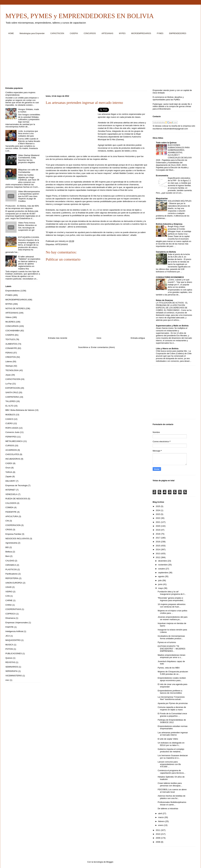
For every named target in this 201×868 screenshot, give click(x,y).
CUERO (9, 423)
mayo (161, 588)
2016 (158, 542)
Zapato (9, 476)
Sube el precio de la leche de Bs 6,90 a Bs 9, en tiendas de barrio (179, 257)
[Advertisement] (98, 62)
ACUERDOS (11, 450)
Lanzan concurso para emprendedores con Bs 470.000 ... (169, 764)
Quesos (9, 658)
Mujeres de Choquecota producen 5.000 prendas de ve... (173, 673)
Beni (7, 556)
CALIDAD (10, 561)
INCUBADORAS (13, 459)
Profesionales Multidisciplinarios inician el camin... (172, 803)
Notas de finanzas (165, 300)
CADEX (9, 463)
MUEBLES (10, 415)
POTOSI (9, 649)
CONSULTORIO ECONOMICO (170, 277)
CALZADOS (11, 503)
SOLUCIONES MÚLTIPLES (180, 201)
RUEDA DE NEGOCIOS (16, 499)
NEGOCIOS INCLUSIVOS (17, 539)
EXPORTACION (13, 388)
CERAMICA (11, 565)
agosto (162, 576)
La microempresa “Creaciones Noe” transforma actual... (171, 698)
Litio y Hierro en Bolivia (167, 349)
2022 (158, 518)
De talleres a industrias (168, 809)
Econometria (162, 176)
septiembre (163, 573)
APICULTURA (12, 516)
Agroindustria (11, 543)
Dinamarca (10, 618)
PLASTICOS (11, 569)
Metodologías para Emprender (32, 33)
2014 (158, 550)
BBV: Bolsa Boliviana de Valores (20, 410)
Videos (9, 317)
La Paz (9, 384)
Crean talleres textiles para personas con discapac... (170, 784)
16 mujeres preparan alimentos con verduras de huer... (171, 606)
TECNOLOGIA (12, 370)
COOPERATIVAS (13, 609)
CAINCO (9, 419)
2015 (158, 546)
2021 (158, 522)
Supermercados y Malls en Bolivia (172, 326)
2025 (158, 506)
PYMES (160, 33)
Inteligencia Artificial (14, 631)
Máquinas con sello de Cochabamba (28, 171)
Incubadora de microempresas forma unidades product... (171, 637)
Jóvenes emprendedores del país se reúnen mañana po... (172, 618)
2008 (158, 842)
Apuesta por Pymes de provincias (173, 703)
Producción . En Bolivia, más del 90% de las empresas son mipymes (22, 207)
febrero (162, 821)
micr (7, 680)
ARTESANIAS (107, 33)
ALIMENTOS (11, 344)
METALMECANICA (14, 441)
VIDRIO (9, 592)
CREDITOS (11, 357)
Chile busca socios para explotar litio (172, 351)
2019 (158, 530)
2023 (158, 514)
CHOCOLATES (12, 454)
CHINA (9, 605)
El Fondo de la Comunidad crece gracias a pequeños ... (172, 715)
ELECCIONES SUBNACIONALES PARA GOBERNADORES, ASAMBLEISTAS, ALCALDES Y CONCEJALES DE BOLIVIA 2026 (174, 153)
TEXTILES (10, 339)
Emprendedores (13, 291)
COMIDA (9, 507)
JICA (8, 636)
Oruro (8, 468)
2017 (158, 538)
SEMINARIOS (12, 667)
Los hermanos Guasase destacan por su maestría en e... (173, 757)
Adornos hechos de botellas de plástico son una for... (171, 797)
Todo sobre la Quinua (166, 143)
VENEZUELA (11, 494)
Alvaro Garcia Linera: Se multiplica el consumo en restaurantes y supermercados (172, 331)
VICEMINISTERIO (14, 676)
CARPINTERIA (12, 397)
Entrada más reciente (58, 338)
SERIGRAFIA (12, 671)
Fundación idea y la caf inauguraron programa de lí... (172, 593)
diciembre (163, 561)
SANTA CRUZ (12, 392)
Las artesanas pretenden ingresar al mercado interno (173, 734)
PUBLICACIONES (14, 653)
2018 (158, 534)
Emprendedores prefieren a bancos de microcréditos (170, 692)
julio (160, 580)
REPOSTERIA (12, 578)
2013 (158, 554)
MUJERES (10, 322)
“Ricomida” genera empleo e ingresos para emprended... (171, 599)
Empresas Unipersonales (17, 623)
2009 (158, 838)
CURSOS (10, 446)
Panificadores (12, 574)
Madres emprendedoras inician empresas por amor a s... (171, 656)
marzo (161, 817)
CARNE (9, 600)
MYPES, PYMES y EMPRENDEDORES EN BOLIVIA (80, 16)
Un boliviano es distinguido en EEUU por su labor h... (171, 744)
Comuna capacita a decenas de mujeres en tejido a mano (172, 708)
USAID (9, 587)
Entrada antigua (138, 338)
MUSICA (9, 645)
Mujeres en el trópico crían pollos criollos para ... (172, 612)
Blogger (110, 862)
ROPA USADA (12, 428)
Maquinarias (162, 198)
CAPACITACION (57, 33)
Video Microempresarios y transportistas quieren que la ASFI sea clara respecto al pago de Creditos (29, 196)
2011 (158, 830)
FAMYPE (10, 627)
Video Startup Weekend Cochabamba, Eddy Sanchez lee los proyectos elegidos (29, 159)
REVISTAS (10, 662)
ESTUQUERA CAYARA (29, 237)
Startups (9, 366)
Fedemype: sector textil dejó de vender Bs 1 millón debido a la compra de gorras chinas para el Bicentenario (172, 106)
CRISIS (9, 530)
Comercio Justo (12, 432)
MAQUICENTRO (13, 640)
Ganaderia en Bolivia (166, 252)
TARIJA (9, 472)
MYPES (122, 33)
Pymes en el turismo (167, 642)
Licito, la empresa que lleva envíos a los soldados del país (28, 134)
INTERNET (10, 490)
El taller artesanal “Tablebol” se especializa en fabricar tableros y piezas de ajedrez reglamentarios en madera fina (29, 263)
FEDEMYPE (11, 512)
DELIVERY (10, 481)
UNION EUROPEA (14, 583)
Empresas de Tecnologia (16, 485)
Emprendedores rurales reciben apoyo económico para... (172, 679)
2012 (158, 557)
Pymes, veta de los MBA (169, 668)
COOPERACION (13, 525)
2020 (158, 526)
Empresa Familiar (13, 534)
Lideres (9, 362)
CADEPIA (74, 33)
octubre (162, 569)
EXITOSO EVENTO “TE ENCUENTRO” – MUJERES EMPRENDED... (171, 649)
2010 (158, 834)
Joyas (8, 375)
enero (161, 825)
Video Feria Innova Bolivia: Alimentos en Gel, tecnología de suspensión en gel (27, 226)
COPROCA (11, 614)
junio (161, 584)
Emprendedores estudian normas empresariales (172, 727)
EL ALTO (9, 406)
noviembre (163, 565)
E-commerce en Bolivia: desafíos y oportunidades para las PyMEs (168, 98)
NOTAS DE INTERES (15, 308)
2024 (158, 510)
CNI (7, 521)
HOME (11, 33)
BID (7, 547)
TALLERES (11, 401)
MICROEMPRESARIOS (141, 33)
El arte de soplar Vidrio (168, 739)
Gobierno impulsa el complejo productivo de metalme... (171, 750)
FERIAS (9, 353)
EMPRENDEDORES (178, 33)
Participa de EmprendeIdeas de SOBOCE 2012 (172, 721)
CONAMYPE (11, 348)
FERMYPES (11, 437)
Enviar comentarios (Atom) (103, 347)
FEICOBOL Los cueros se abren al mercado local (172, 791)
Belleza (9, 552)
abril (160, 813)
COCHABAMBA (13, 331)
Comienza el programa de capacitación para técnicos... (171, 772)
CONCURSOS (90, 33)
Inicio (99, 338)
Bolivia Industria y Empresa (169, 224)
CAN (8, 596)
